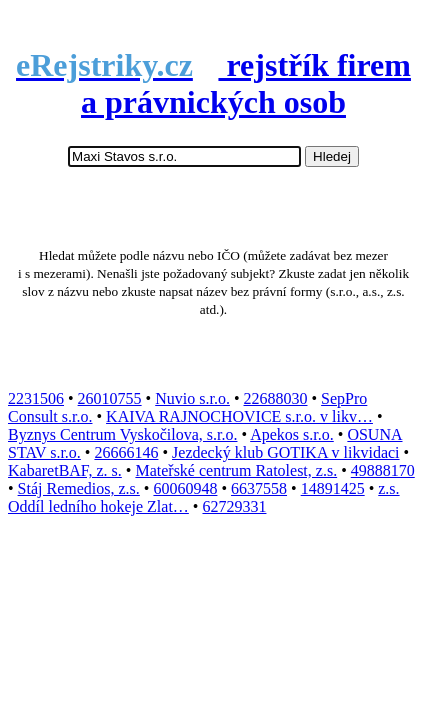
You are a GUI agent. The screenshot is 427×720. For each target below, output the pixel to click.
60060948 (185, 488)
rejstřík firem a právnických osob (213, 83)
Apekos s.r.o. (292, 434)
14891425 (333, 488)
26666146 (126, 452)
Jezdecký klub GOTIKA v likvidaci (286, 452)
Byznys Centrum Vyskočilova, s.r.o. (122, 434)
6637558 (259, 488)
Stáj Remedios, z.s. (79, 488)
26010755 (110, 398)
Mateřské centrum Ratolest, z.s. (236, 470)
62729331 (234, 506)
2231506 (36, 398)
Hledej (332, 156)
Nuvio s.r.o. (192, 398)
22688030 (276, 398)
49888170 (383, 470)
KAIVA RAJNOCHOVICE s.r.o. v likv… (239, 416)
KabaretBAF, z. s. (65, 470)
